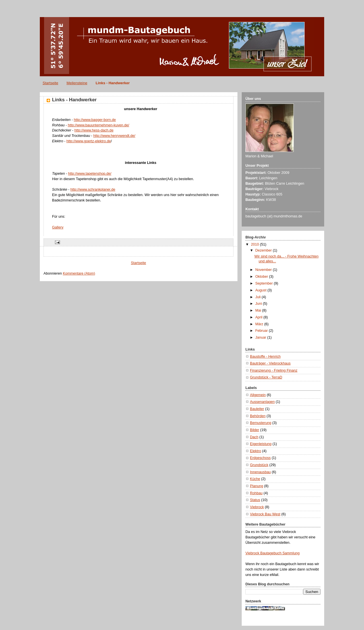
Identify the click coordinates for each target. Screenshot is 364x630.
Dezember (264, 250)
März (260, 324)
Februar (262, 331)
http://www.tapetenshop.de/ (90, 174)
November (264, 270)
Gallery (58, 227)
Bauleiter (257, 409)
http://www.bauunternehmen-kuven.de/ (98, 125)
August (261, 290)
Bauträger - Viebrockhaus (270, 363)
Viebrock (257, 507)
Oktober (262, 277)
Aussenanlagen (262, 402)
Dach (254, 437)
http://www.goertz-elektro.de (88, 141)
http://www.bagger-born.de (95, 120)
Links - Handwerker (113, 83)
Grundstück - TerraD (266, 377)
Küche (255, 479)
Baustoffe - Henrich (265, 357)
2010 (256, 244)
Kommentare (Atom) (79, 273)
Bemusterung (261, 423)
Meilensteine (77, 83)
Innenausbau (260, 472)
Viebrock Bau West (265, 514)
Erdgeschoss (260, 458)
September (265, 283)
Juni (259, 304)
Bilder (255, 430)
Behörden (258, 416)
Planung (257, 486)
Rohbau (256, 493)
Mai (259, 310)
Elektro (256, 451)
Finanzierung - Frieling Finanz (274, 370)
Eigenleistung (261, 444)
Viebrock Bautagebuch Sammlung (272, 553)
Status (255, 500)
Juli (258, 297)
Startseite (50, 83)
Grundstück (259, 465)
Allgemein (258, 395)
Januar (261, 337)
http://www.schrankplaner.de (93, 190)
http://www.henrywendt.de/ (114, 136)
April (259, 317)
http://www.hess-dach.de (94, 130)
